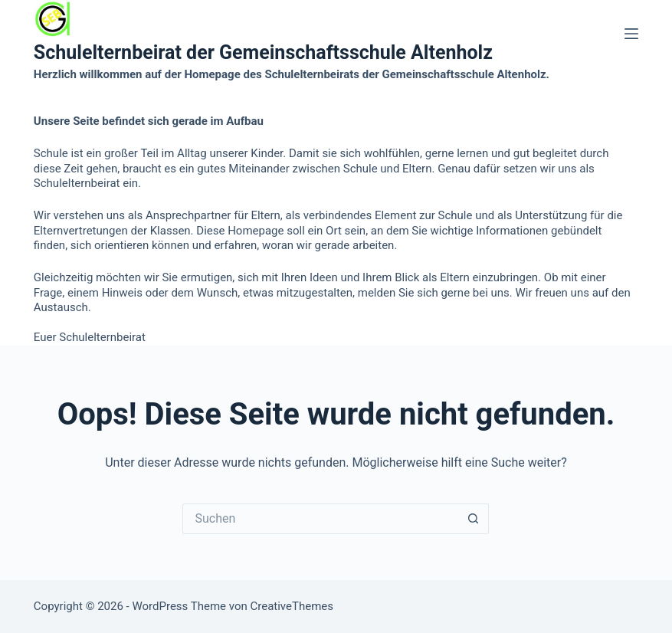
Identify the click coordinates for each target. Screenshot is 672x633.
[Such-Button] (474, 519)
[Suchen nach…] (320, 519)
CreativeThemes (292, 606)
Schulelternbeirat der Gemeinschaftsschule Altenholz (263, 52)
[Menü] (631, 34)
